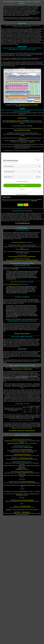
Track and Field (19, 469)
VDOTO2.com (22, 139)
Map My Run (17, 512)
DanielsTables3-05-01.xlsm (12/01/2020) (28, 105)
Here (31, 126)
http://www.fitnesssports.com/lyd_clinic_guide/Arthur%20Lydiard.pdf (22, 260)
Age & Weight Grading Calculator (25, 472)
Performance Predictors (27, 449)
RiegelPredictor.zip (25, 223)
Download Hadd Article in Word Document (22, 369)
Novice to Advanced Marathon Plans (25, 500)
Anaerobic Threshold (26, 506)
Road (19, 468)
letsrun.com (15, 371)
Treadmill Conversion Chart (26, 458)
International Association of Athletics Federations (16, 441)
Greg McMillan (15, 268)
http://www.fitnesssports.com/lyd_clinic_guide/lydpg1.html (22, 256)
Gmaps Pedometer (26, 512)
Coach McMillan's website (14, 284)
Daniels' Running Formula (19, 242)
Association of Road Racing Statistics (16, 443)
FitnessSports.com (25, 249)
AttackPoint (9, 510)
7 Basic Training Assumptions (21, 491)
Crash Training (19, 494)
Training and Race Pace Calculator (14, 121)
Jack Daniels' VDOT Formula (28, 485)
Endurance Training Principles (28, 482)
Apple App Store (24, 142)
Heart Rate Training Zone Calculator (22, 454)
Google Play (32, 142)
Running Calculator (28, 447)
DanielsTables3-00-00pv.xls (37, 128)
